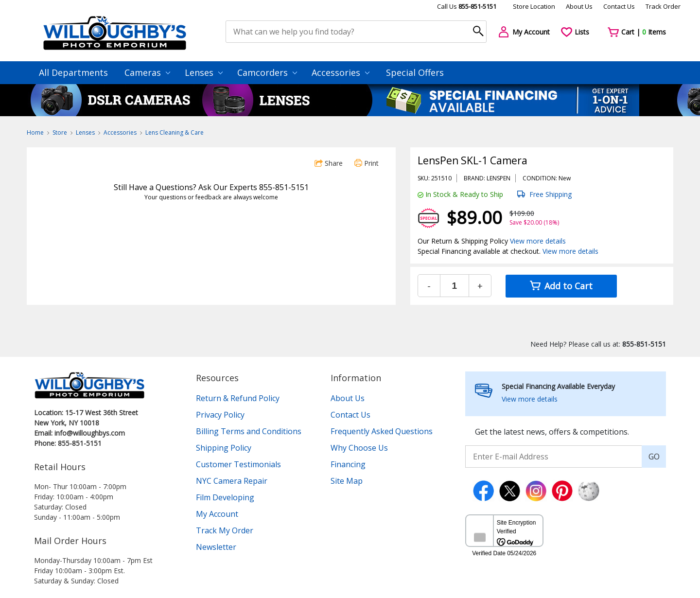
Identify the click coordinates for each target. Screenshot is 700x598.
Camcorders (267, 72)
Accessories (341, 72)
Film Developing (225, 497)
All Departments (73, 72)
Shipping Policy (224, 448)
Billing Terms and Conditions (249, 431)
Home (35, 132)
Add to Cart (561, 286)
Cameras (147, 72)
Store (60, 132)
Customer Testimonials (238, 464)
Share (329, 163)
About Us (579, 6)
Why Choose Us (359, 448)
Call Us (467, 6)
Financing (348, 464)
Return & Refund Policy (238, 398)
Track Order (663, 6)
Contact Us (619, 6)
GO (654, 457)
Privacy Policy (220, 415)
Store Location (534, 6)
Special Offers (415, 72)
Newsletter (216, 547)
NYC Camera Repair (232, 481)
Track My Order (225, 530)
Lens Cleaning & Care (175, 132)
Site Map (347, 481)
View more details (538, 241)
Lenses (204, 72)
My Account (217, 514)
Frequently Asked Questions (382, 431)
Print (367, 163)
